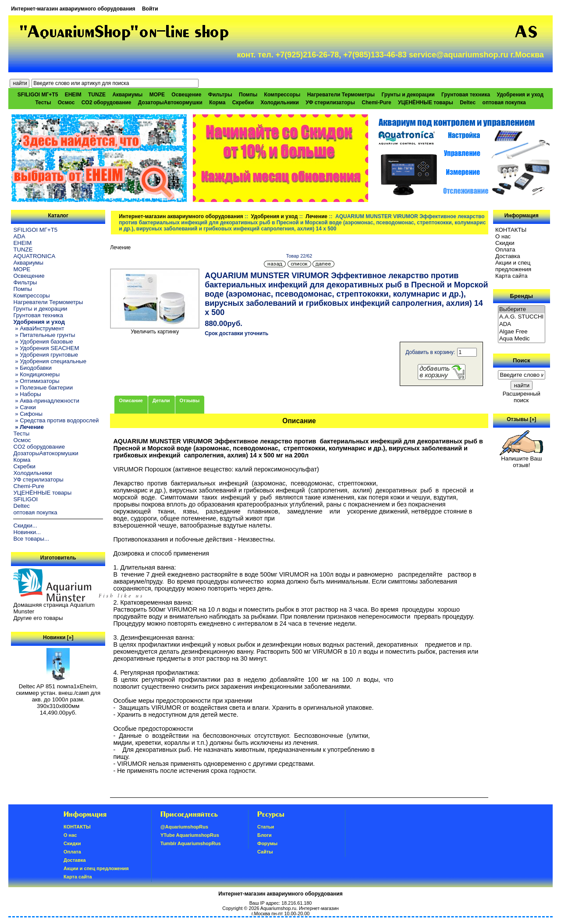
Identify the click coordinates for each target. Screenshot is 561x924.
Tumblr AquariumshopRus (191, 843)
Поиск (522, 360)
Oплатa (505, 250)
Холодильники (280, 103)
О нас (503, 236)
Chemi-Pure (376, 103)
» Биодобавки (32, 368)
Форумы (267, 843)
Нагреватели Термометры (341, 95)
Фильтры (220, 95)
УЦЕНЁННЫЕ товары (426, 103)
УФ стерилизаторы (330, 103)
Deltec (468, 103)
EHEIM (73, 95)
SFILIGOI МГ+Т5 (38, 95)
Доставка (508, 256)
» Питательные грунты (44, 335)
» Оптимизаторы (36, 381)
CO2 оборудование (107, 103)
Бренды (522, 296)
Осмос (66, 103)
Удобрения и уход (275, 216)
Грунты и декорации (408, 95)
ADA (19, 236)
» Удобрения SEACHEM (46, 348)
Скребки (243, 103)
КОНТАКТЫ (511, 230)
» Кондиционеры (36, 374)
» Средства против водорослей (56, 420)
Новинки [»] (58, 637)
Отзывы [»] (521, 419)
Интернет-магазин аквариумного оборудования (73, 9)
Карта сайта (511, 276)
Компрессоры (282, 95)
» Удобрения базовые (43, 342)
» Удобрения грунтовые (46, 355)
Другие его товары (38, 618)
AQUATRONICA (34, 256)
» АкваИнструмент (39, 328)
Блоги (265, 835)
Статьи (266, 827)
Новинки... (27, 532)
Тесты (43, 103)
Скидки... (25, 526)
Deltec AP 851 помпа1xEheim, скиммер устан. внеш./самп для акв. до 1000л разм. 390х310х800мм (58, 694)
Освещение (186, 95)
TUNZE (97, 95)
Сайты (265, 852)
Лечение (316, 216)
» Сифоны (28, 414)
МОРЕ (157, 95)
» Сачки (24, 407)
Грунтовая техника (466, 95)
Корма (217, 103)
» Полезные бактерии (43, 388)
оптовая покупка (504, 103)
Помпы (248, 95)
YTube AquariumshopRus (190, 835)
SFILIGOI (25, 499)
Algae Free (522, 332)
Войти (150, 9)
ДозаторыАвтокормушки (170, 103)
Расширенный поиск (522, 397)
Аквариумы (127, 95)
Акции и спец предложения (513, 266)
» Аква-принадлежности (46, 401)
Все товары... (31, 539)
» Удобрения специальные (50, 361)
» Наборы (27, 394)
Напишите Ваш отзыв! (521, 459)
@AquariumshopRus (184, 827)
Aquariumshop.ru (278, 908)
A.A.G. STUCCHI (522, 317)
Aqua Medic (522, 339)
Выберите (522, 310)
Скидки (505, 243)
